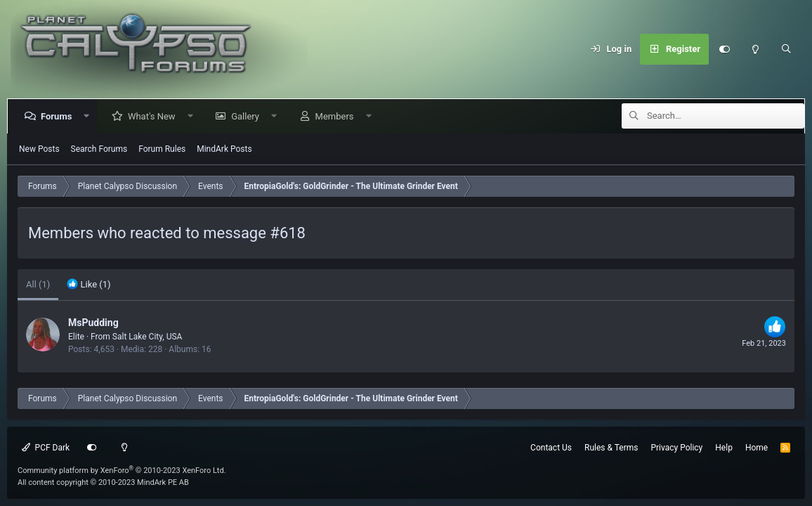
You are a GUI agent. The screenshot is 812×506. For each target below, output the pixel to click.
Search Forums (99, 149)
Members (338, 116)
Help (724, 448)
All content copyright (103, 482)
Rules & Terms (611, 448)
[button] (90, 116)
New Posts (39, 149)
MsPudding (93, 323)
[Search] (786, 49)
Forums (59, 116)
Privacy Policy (676, 448)
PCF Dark (46, 448)
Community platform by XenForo (122, 471)
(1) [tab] (38, 284)
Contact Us (551, 448)
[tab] (89, 285)
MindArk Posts (224, 149)
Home (757, 448)
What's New (155, 116)
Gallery (248, 116)
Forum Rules (162, 149)
